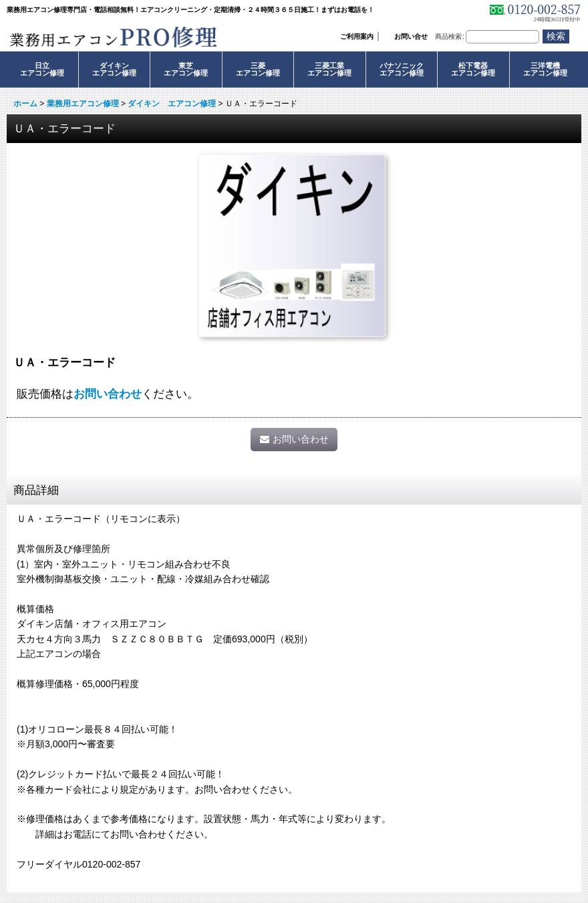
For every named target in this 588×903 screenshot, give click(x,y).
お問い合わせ (108, 394)
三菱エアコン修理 (258, 69)
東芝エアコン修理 (186, 69)
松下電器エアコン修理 (473, 69)
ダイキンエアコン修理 (114, 69)
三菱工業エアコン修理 (329, 69)
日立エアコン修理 (42, 69)
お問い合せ (411, 36)
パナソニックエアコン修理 (402, 69)
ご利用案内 (357, 36)
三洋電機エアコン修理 (545, 69)
